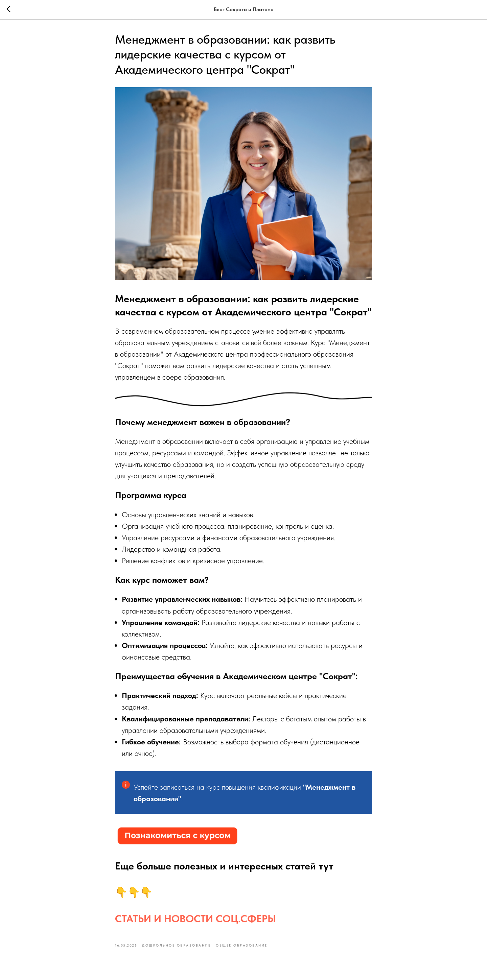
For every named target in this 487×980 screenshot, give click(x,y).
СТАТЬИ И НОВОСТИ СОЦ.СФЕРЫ (195, 918)
